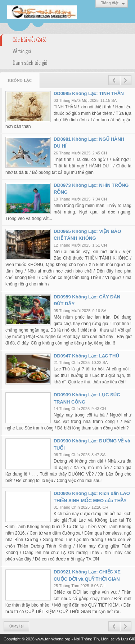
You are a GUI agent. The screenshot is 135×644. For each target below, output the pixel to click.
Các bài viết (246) (30, 39)
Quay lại (16, 626)
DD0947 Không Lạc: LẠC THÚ (86, 356)
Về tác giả (22, 51)
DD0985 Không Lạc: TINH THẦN (89, 93)
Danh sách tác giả (30, 62)
